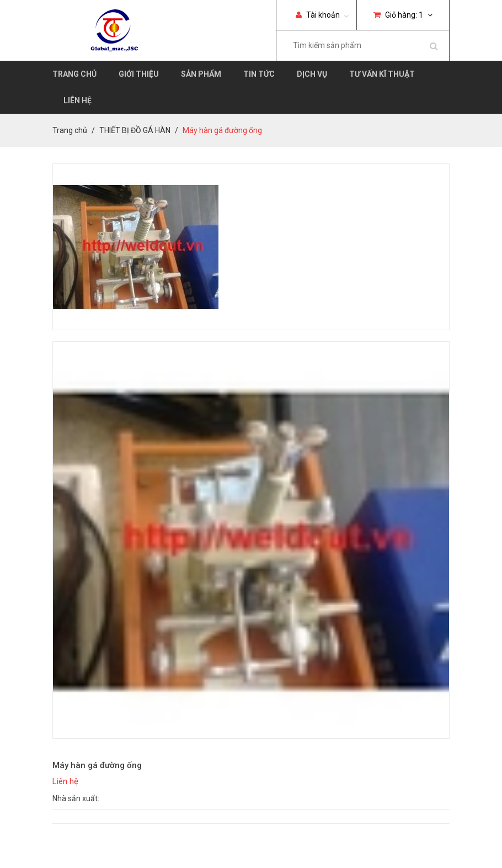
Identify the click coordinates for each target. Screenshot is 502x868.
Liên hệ (78, 100)
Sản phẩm (201, 74)
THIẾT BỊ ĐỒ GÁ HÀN (135, 130)
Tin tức (259, 74)
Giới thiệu (139, 74)
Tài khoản (318, 15)
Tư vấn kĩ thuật (382, 74)
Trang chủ (74, 74)
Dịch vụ (312, 74)
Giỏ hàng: (403, 15)
